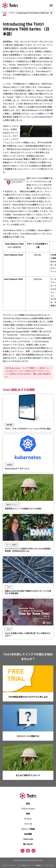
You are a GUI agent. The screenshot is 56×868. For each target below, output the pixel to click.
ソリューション (28, 808)
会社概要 (28, 834)
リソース (28, 824)
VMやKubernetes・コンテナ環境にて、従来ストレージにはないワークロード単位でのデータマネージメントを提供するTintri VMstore (28, 372)
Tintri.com (28, 839)
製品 (28, 803)
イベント (28, 819)
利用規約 (38, 865)
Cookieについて (26, 865)
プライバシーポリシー (10, 865)
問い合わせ (28, 844)
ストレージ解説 (28, 829)
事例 (28, 814)
